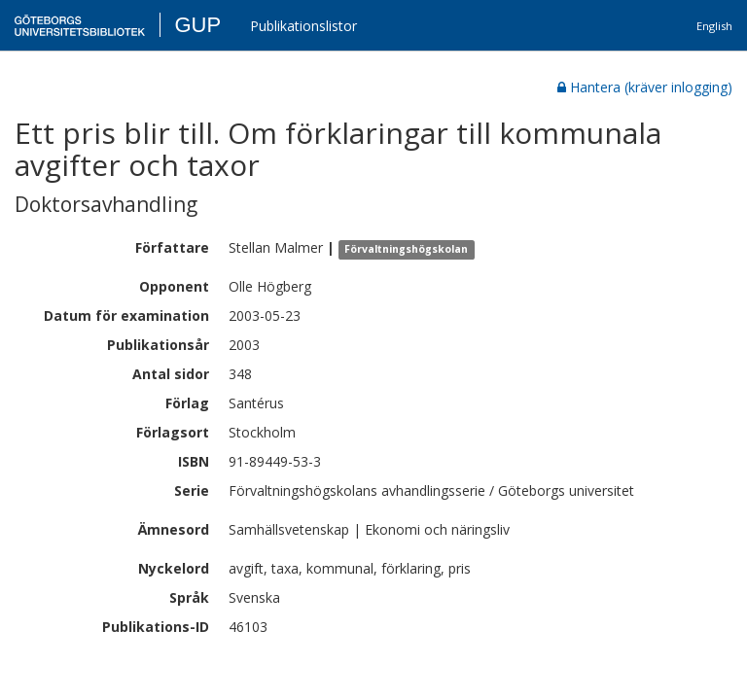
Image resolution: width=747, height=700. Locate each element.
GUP (197, 25)
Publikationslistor (303, 26)
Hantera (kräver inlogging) (645, 87)
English (714, 26)
